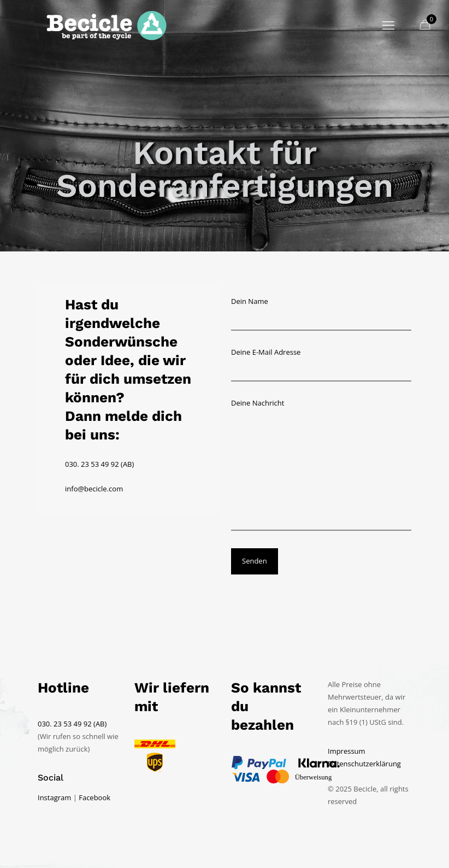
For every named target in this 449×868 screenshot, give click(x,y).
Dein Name (321, 313)
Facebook (94, 797)
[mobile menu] (388, 25)
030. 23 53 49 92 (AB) (99, 464)
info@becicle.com (94, 489)
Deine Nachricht (321, 464)
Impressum (347, 751)
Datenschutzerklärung (364, 764)
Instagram (54, 797)
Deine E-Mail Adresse (321, 364)
